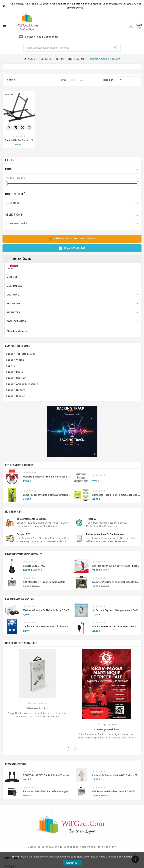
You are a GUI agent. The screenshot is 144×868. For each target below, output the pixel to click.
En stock (74, 203)
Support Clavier (15, 396)
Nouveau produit (74, 223)
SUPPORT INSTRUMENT (18, 346)
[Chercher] (68, 48)
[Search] (116, 48)
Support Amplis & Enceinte (22, 384)
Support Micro (14, 372)
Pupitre (10, 366)
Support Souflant (16, 378)
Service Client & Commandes (42, 37)
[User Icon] (131, 26)
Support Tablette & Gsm (20, 354)
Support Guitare (16, 390)
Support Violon (15, 360)
